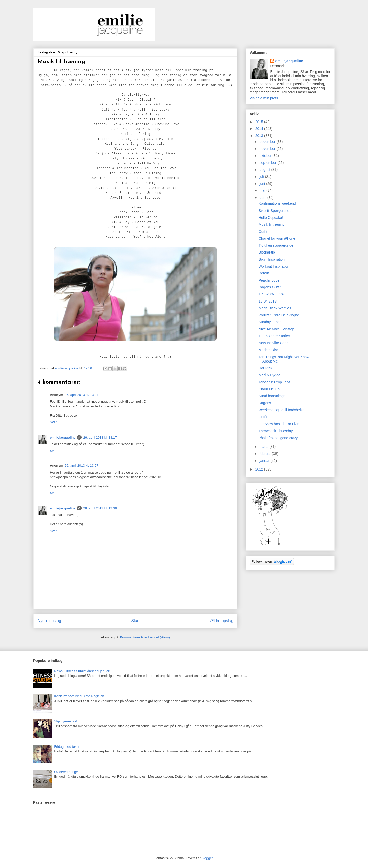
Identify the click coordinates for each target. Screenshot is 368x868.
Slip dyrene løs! (66, 721)
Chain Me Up (269, 389)
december (268, 142)
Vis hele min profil (264, 98)
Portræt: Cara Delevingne (279, 315)
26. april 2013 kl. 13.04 (82, 395)
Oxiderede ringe (66, 772)
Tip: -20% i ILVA (271, 294)
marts (264, 447)
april (263, 198)
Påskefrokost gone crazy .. (280, 438)
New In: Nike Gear (273, 343)
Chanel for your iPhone (277, 238)
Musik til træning (272, 224)
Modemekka (268, 350)
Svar (53, 422)
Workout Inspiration (274, 266)
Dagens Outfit (270, 287)
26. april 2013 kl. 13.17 (100, 437)
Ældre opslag (222, 621)
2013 (260, 136)
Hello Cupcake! (271, 218)
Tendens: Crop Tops (274, 382)
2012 (260, 469)
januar (265, 461)
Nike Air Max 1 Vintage (277, 329)
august (265, 170)
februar (266, 454)
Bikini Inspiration (272, 259)
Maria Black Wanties (275, 308)
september (268, 163)
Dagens (265, 403)
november (268, 149)
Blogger (207, 858)
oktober (266, 156)
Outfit (263, 232)
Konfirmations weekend (277, 203)
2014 (260, 129)
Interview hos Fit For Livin (279, 424)
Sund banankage (272, 396)
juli (262, 177)
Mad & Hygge (269, 375)
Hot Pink (265, 368)
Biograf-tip (267, 252)
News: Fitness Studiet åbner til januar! (82, 671)
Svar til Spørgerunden (276, 211)
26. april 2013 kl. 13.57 (82, 466)
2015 (260, 122)
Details (264, 273)
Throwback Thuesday (276, 431)
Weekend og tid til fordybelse (282, 410)
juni (263, 184)
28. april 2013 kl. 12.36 (100, 508)
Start (136, 621)
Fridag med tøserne (69, 747)
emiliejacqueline (63, 437)
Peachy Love (269, 280)
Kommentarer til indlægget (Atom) (145, 637)
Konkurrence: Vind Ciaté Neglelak (79, 696)
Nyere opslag (49, 621)
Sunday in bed (270, 322)
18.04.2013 (268, 301)
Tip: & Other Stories (274, 336)
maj (263, 190)
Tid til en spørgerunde (276, 245)
